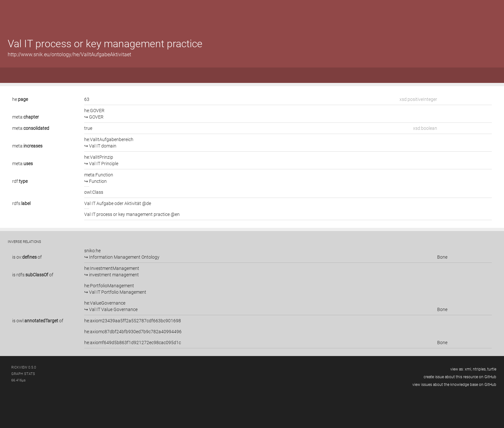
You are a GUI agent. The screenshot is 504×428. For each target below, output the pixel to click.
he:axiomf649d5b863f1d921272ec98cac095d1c (133, 343)
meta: (26, 117)
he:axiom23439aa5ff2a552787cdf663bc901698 (133, 321)
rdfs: (21, 203)
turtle (492, 369)
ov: (27, 257)
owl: (37, 321)
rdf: (20, 181)
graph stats (23, 374)
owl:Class (94, 192)
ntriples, (480, 369)
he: (20, 99)
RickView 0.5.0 (24, 367)
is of (27, 257)
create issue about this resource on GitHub (460, 377)
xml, (468, 369)
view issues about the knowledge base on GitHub (454, 385)
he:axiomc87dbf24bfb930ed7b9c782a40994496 (133, 332)
